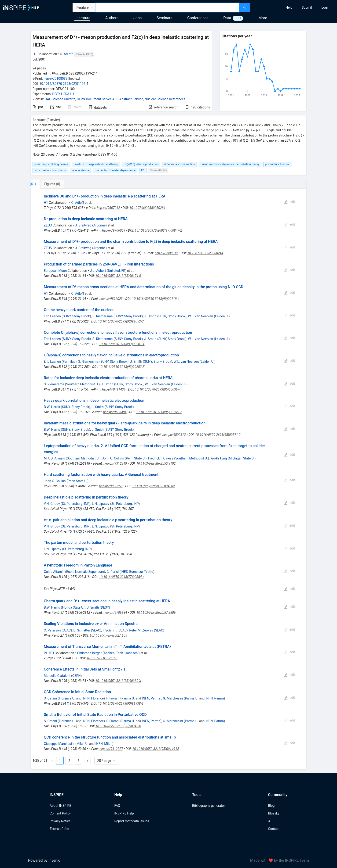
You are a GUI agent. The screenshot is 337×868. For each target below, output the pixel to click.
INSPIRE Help (124, 813)
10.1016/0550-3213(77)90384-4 (122, 577)
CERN (77, 676)
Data (227, 18)
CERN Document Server (94, 99)
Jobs (137, 18)
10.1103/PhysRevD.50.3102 (156, 463)
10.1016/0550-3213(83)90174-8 (118, 276)
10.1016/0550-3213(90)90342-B (118, 726)
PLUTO (49, 653)
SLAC (67, 630)
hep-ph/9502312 (174, 435)
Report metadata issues (132, 821)
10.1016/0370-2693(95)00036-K (158, 389)
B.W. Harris (52, 407)
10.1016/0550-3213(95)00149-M (156, 749)
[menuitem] (289, 7)
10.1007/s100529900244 (205, 253)
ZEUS (48, 225)
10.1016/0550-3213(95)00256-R (159, 412)
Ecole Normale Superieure (85, 572)
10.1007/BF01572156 (102, 658)
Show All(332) (84, 54)
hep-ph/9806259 (111, 486)
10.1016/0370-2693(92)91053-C (121, 321)
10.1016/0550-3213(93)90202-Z (122, 367)
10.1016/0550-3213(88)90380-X (118, 681)
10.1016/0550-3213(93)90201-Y (122, 344)
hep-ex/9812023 (111, 299)
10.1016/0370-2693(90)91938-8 (121, 703)
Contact (274, 829)
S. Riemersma (103, 316)
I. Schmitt (110, 630)
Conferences (198, 18)
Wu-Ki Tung (219, 458)
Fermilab (69, 362)
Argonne (99, 225)
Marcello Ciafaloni (57, 676)
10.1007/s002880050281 (147, 208)
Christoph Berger (89, 653)
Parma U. (128, 698)
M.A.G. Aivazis (54, 458)
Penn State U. (136, 458)
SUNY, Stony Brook (76, 316)
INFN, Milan (104, 744)
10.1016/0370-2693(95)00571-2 (218, 435)
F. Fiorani (113, 698)
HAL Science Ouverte (60, 99)
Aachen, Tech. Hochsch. (121, 653)
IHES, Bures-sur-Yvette (137, 572)
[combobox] (167, 7)
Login (325, 7)
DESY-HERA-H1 (63, 94)
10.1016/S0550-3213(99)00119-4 (156, 299)
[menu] (294, 7)
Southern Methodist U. (82, 384)
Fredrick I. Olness (161, 458)
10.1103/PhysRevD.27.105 (108, 635)
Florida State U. (73, 607)
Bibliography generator (209, 806)
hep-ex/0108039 (55, 79)
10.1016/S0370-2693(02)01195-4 (64, 84)
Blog (271, 806)
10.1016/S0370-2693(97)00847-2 (158, 230)
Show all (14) (158, 170)
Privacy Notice (60, 821)
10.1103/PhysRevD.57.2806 (156, 613)
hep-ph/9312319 (115, 463)
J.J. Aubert (98, 271)
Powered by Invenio (44, 860)
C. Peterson (52, 630)
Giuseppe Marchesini (59, 744)
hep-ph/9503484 (115, 412)
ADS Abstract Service (128, 99)
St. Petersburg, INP (76, 504)
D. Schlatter (82, 630)
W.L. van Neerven (200, 316)
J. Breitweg (83, 225)
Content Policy (60, 813)
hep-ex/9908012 (166, 253)
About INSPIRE (60, 806)
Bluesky (274, 813)
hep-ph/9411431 (114, 389)
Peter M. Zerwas (141, 630)
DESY (105, 607)
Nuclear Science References (165, 99)
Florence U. (67, 698)
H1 (35, 54)
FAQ (117, 806)
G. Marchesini (173, 698)
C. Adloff (66, 54)
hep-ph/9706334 (115, 613)
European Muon (55, 271)
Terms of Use (59, 829)
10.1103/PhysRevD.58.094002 (153, 486)
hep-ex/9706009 (114, 230)
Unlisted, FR (116, 271)
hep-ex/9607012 (108, 208)
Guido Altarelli (54, 572)
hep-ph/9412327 (111, 749)
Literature (82, 18)
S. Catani (50, 698)
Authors (112, 18)
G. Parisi (113, 572)
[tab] (46, 184)
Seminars (164, 18)
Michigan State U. (242, 458)
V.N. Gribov (52, 504)
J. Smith (150, 316)
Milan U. (82, 744)
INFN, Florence (93, 698)
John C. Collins (113, 458)
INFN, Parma (151, 698)
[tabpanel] (168, 479)
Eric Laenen (52, 316)
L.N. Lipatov (101, 504)
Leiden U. (222, 316)
